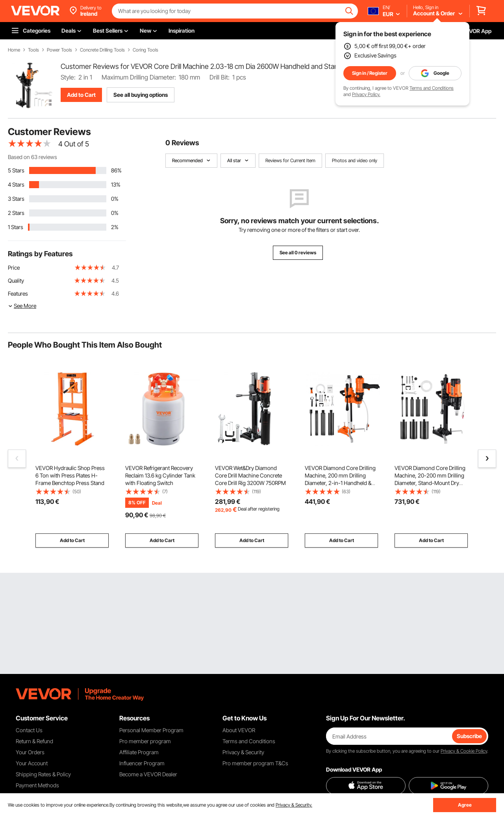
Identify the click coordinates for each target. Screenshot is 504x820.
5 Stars (16, 170)
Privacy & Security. (294, 805)
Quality (16, 280)
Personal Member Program (151, 730)
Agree (465, 805)
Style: (68, 77)
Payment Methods (37, 785)
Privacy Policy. (366, 94)
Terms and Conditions (432, 88)
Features (18, 293)
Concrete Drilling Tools (102, 50)
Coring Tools (145, 50)
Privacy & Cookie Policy (464, 751)
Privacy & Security (243, 752)
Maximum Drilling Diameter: (139, 77)
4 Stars (16, 184)
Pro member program (145, 741)
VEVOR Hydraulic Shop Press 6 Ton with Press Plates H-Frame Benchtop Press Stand (70, 475)
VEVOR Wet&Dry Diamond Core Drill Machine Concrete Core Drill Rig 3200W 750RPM (250, 475)
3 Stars (16, 199)
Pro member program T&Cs (255, 763)
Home (14, 50)
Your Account (32, 763)
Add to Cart (81, 95)
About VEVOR (239, 730)
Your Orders (30, 752)
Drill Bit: (220, 77)
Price (14, 267)
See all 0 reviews (298, 253)
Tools (33, 50)
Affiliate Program (139, 752)
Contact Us (29, 730)
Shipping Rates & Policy (43, 774)
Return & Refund (34, 741)
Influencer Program (142, 763)
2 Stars (16, 213)
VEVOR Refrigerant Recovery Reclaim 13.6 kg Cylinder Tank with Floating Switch (160, 475)
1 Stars (16, 227)
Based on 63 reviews (32, 157)
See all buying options (141, 95)
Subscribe (469, 736)
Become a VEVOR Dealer (148, 774)
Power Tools (59, 50)
